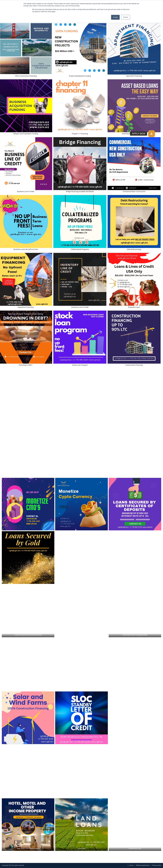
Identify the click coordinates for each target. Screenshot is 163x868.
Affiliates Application (143, 865)
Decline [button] (126, 17)
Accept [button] (115, 17)
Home (131, 865)
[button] (152, 134)
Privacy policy (157, 865)
